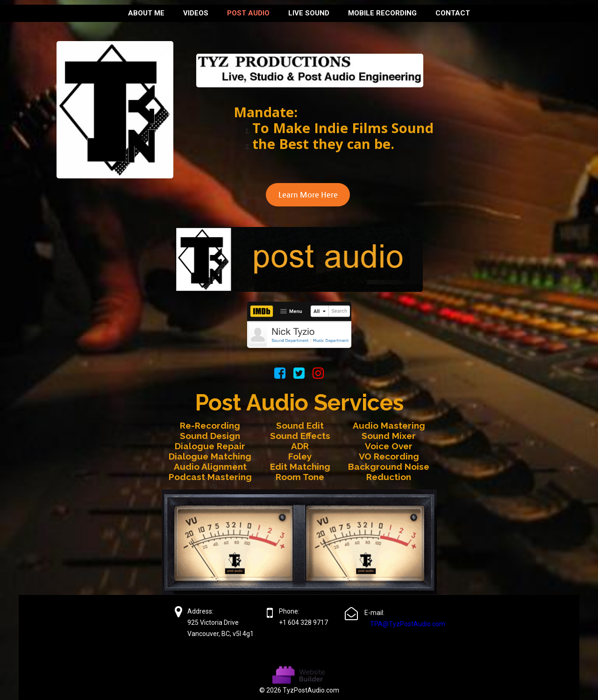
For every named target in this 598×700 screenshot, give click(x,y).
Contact (453, 13)
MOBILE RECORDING (382, 13)
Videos (196, 13)
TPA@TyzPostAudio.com (408, 624)
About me (146, 13)
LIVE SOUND (309, 13)
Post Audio (248, 13)
